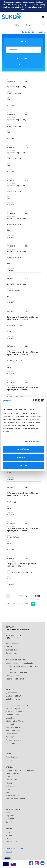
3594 (13, 603)
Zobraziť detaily (32, 441)
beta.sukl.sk (7, 4)
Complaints (10, 743)
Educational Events (13, 730)
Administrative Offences (15, 721)
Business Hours (12, 650)
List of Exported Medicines (16, 672)
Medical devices (24, 58)
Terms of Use (11, 841)
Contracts (10, 702)
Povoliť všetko (24, 449)
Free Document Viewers (15, 799)
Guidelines (10, 819)
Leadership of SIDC (13, 696)
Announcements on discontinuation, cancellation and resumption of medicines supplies (23, 666)
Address (9, 647)
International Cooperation (16, 712)
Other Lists (10, 777)
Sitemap (9, 783)
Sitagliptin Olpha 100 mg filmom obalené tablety (21, 565)
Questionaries (11, 693)
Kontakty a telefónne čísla (33, 32)
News (8, 812)
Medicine (24, 41)
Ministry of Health (13, 676)
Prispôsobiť (24, 457)
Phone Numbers (12, 643)
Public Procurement (14, 727)
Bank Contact (11, 653)
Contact (9, 760)
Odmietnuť (23, 465)
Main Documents (13, 699)
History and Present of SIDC (17, 705)
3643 (21, 603)
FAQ (7, 838)
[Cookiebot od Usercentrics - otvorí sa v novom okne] (33, 400)
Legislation (10, 718)
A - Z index (10, 786)
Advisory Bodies (12, 715)
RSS (7, 792)
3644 (26, 603)
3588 (21, 596)
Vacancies (10, 737)
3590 (31, 596)
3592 (37, 600)
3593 (8, 603)
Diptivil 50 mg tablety (16, 87)
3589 (26, 596)
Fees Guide (10, 724)
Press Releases (12, 757)
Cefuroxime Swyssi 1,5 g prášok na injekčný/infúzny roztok (22, 318)
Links (8, 789)
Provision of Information (16, 740)
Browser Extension (13, 795)
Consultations (11, 734)
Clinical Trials (24, 64)
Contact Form (11, 780)
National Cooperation (14, 708)
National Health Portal (15, 679)
